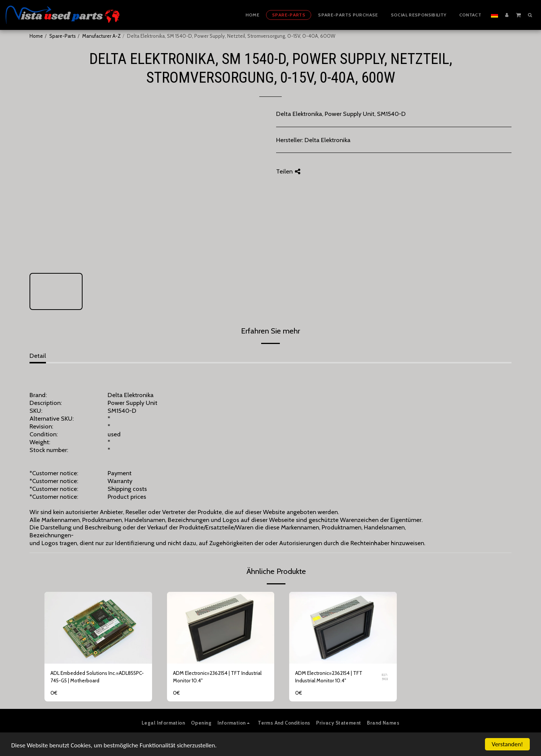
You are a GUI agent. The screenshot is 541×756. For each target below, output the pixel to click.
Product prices (127, 497)
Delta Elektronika (327, 140)
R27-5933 (385, 677)
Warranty (120, 481)
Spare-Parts (63, 36)
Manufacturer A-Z (101, 36)
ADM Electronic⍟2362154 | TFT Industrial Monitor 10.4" (217, 677)
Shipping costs (127, 489)
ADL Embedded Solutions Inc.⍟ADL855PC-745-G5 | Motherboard (97, 677)
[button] (518, 15)
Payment (120, 473)
